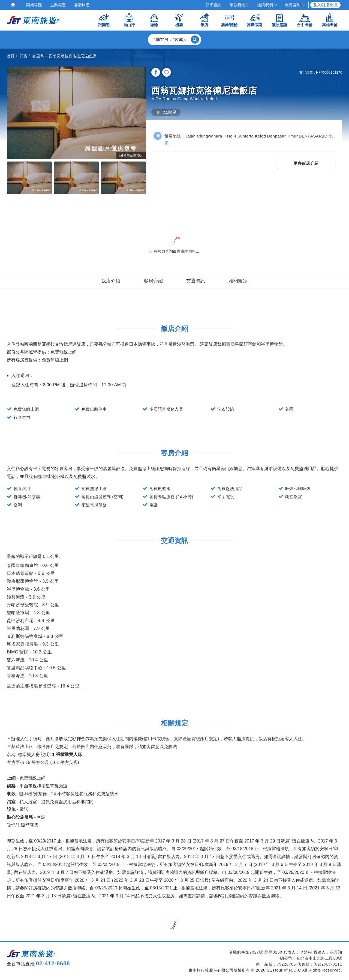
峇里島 (38, 56)
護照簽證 (279, 20)
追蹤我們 (267, 5)
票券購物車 (239, 5)
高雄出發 (330, 20)
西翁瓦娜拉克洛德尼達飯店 (72, 56)
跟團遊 (104, 20)
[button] (174, 40)
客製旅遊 (82, 5)
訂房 (24, 56)
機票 (179, 20)
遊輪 (154, 20)
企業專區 (58, 5)
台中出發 (305, 20)
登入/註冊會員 (325, 5)
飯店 (204, 20)
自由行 (129, 20)
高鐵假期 (254, 20)
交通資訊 (196, 281)
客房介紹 (153, 281)
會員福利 (295, 5)
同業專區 (34, 5)
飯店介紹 (111, 281)
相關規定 (238, 281)
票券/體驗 (229, 20)
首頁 (11, 56)
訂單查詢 (213, 5)
